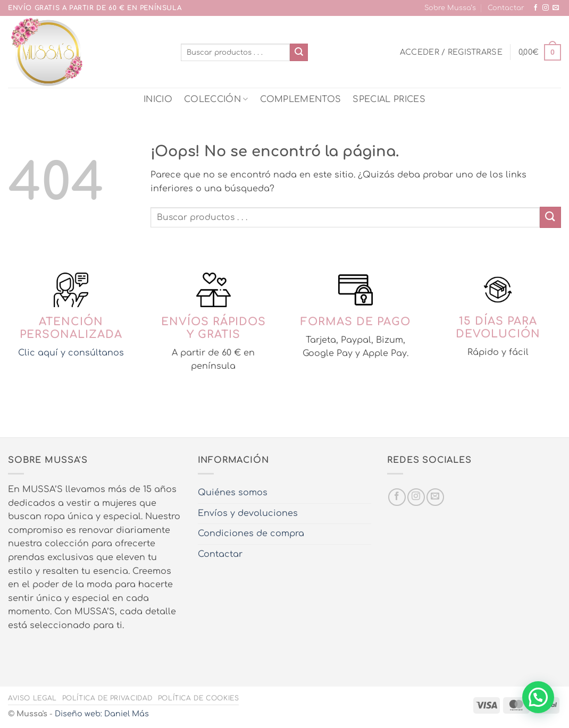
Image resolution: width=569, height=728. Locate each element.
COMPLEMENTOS (301, 99)
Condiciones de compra (251, 534)
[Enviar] (299, 53)
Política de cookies (199, 698)
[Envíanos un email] (556, 8)
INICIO (158, 99)
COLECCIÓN (216, 99)
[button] (451, 52)
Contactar (506, 8)
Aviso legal (32, 698)
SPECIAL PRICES (389, 99)
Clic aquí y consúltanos (71, 353)
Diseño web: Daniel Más (102, 714)
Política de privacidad (107, 698)
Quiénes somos (233, 493)
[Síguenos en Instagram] (546, 8)
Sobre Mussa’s (450, 8)
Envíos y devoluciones (248, 513)
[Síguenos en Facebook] (535, 8)
